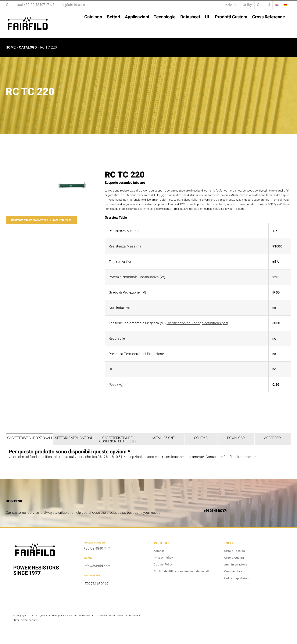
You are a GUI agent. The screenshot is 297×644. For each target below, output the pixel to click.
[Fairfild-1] (35, 543)
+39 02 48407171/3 (39, 5)
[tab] (29, 439)
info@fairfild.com (71, 5)
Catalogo (28, 47)
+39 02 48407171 (97, 548)
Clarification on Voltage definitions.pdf (197, 323)
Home (11, 47)
